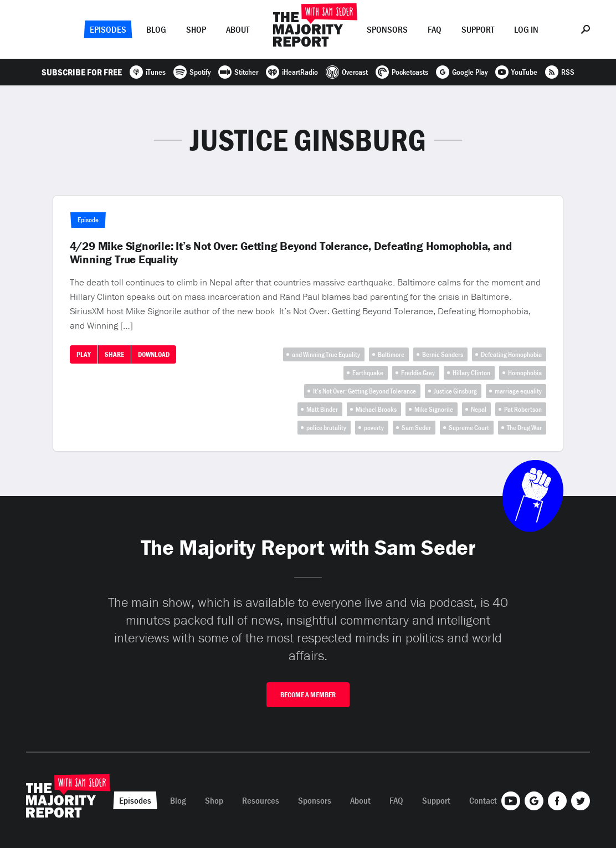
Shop (196, 29)
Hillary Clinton (471, 373)
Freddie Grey (418, 373)
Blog (156, 29)
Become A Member (308, 695)
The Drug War (524, 428)
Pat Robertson (523, 409)
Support (478, 29)
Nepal (479, 409)
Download (154, 354)
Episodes (108, 29)
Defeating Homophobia (511, 354)
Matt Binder (322, 409)
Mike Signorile (434, 409)
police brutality (326, 428)
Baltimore (391, 354)
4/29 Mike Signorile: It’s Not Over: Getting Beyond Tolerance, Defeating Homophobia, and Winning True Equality (291, 253)
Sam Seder (416, 428)
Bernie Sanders (443, 354)
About (238, 29)
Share (114, 354)
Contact (483, 800)
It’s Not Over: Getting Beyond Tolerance (365, 391)
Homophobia (525, 373)
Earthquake (368, 373)
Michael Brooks (376, 409)
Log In (526, 29)
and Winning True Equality (326, 354)
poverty (374, 428)
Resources (261, 800)
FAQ (435, 29)
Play (84, 354)
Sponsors (387, 29)
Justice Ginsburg (455, 391)
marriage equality (518, 391)
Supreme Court (469, 428)
